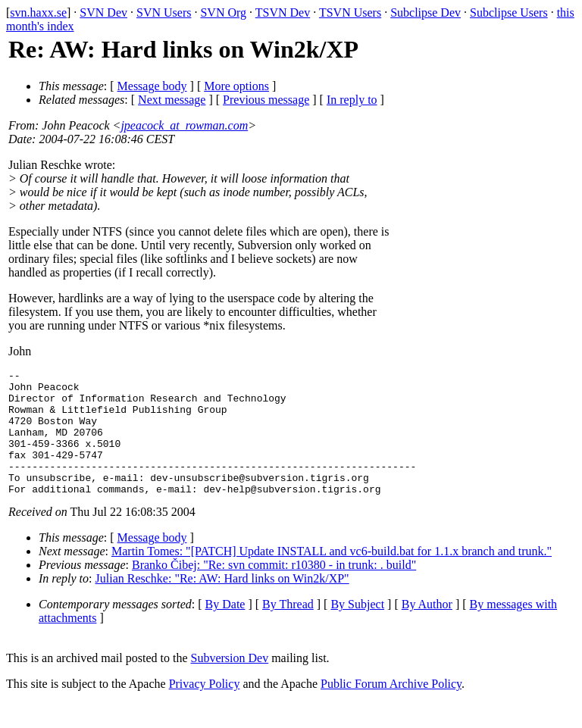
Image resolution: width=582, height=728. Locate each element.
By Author (427, 629)
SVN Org (223, 12)
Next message (172, 100)
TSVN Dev (283, 12)
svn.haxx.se (38, 12)
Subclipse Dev (426, 12)
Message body (152, 86)
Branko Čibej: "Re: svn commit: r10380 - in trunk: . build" (274, 590)
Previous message (266, 100)
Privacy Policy (205, 709)
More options (236, 86)
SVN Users (164, 12)
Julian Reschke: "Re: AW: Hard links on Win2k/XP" (222, 603)
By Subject (357, 629)
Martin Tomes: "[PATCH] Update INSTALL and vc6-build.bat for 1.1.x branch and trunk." (332, 576)
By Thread (288, 629)
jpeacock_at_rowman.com (184, 125)
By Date (225, 629)
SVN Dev (103, 12)
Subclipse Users (509, 12)
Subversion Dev (230, 683)
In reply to (352, 100)
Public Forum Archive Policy (391, 709)
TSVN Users (350, 12)
